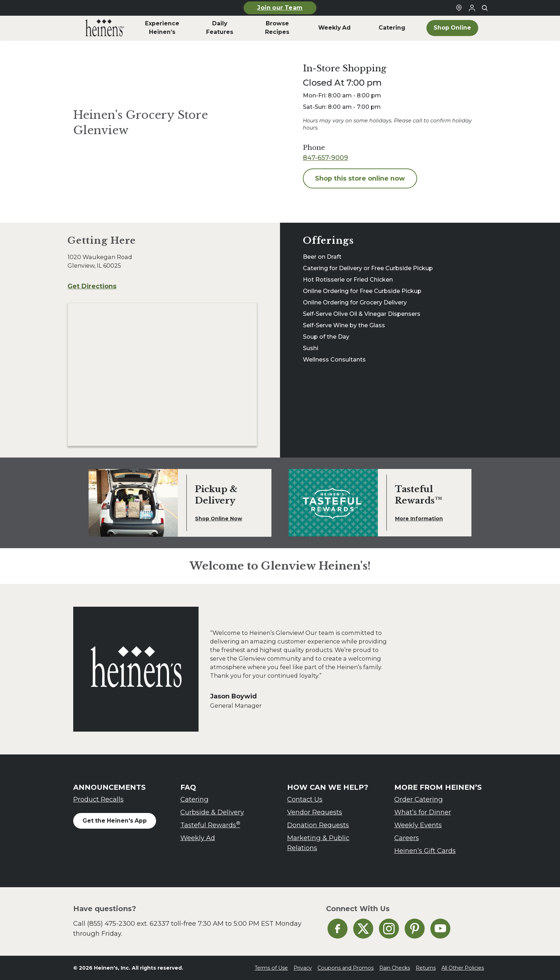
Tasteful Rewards (210, 825)
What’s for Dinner (423, 812)
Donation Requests (318, 825)
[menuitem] (105, 28)
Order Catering (419, 799)
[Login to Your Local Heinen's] (472, 8)
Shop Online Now (219, 519)
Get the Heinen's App (115, 821)
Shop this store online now (360, 178)
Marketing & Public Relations (318, 843)
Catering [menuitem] (392, 28)
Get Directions (92, 286)
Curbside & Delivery (212, 812)
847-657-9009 (326, 158)
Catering (194, 799)
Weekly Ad (198, 838)
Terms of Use (271, 968)
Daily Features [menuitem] (220, 28)
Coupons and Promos (346, 968)
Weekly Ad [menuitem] (334, 28)
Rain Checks (395, 968)
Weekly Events (418, 825)
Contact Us (305, 799)
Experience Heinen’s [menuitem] (162, 28)
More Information (419, 519)
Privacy (303, 968)
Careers (407, 838)
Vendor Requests (315, 812)
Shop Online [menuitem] (452, 28)
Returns (426, 968)
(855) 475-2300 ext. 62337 (128, 923)
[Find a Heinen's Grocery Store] (459, 8)
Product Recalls (98, 799)
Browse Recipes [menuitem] (277, 28)
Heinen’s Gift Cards (425, 851)
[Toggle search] (485, 8)
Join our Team (280, 8)
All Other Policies (463, 968)
